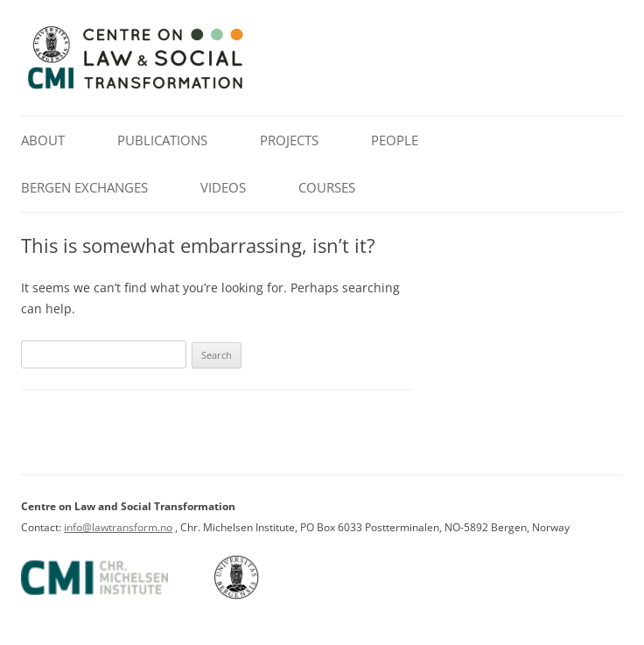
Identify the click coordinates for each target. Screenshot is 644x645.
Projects (289, 140)
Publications (162, 140)
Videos (223, 187)
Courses (327, 187)
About (43, 140)
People (395, 140)
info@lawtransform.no (118, 527)
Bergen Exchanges (84, 187)
